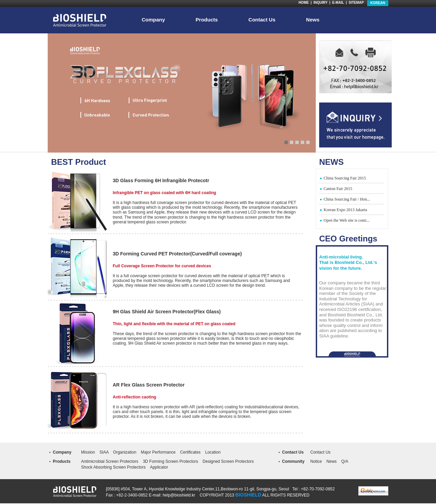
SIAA (104, 452)
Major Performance (158, 452)
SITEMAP (356, 3)
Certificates (190, 452)
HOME (303, 3)
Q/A (345, 461)
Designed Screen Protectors (228, 461)
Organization (125, 452)
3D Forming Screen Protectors (170, 461)
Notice (316, 461)
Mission (88, 452)
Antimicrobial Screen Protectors (110, 461)
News (313, 20)
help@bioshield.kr (179, 495)
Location (213, 452)
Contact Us (262, 20)
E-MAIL (338, 3)
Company (153, 20)
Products (207, 20)
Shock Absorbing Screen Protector (112, 467)
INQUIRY (320, 3)
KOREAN (378, 3)
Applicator (159, 467)
